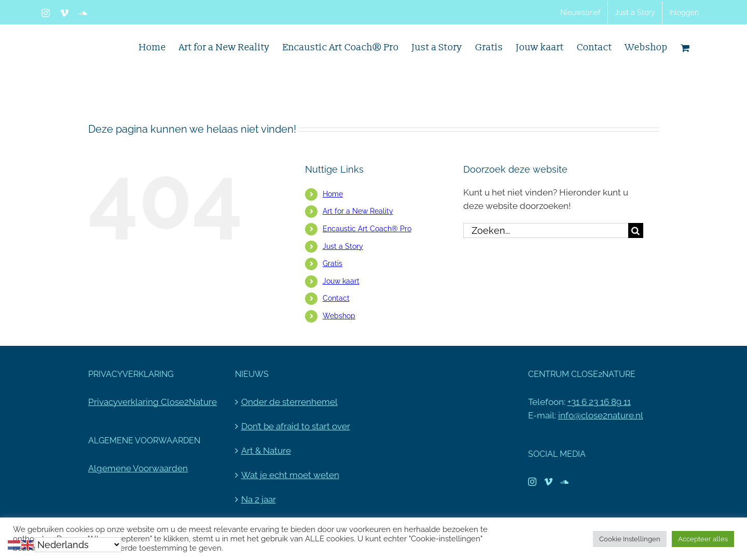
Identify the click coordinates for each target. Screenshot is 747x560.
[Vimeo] (548, 482)
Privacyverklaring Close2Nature (153, 402)
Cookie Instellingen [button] (630, 539)
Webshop (339, 316)
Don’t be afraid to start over (296, 426)
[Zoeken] (636, 230)
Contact (336, 298)
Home (333, 194)
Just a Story (343, 246)
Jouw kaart (341, 281)
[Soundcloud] (564, 482)
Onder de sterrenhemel (289, 402)
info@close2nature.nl (601, 415)
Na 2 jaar (259, 499)
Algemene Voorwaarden (138, 468)
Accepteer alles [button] (703, 539)
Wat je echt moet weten (290, 475)
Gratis (333, 263)
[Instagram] (532, 482)
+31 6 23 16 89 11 (599, 402)
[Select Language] (78, 545)
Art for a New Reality (358, 211)
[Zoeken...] (546, 230)
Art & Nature (266, 451)
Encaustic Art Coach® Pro (367, 229)
